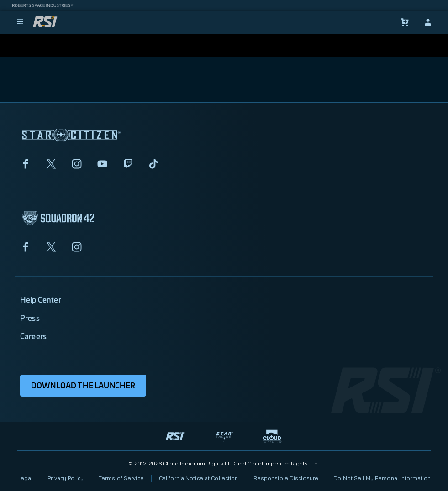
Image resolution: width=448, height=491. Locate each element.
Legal (25, 478)
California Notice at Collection (199, 478)
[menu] (20, 22)
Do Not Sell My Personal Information (382, 478)
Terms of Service (121, 478)
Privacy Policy (66, 478)
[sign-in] (428, 22)
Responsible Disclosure (286, 478)
